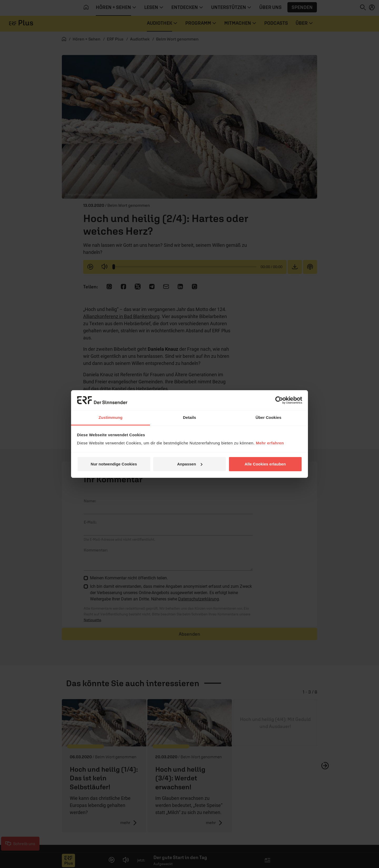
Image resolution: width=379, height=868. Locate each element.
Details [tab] (189, 417)
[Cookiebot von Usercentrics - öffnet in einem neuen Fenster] (279, 400)
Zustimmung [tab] (111, 417)
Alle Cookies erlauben (265, 464)
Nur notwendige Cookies (114, 464)
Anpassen (190, 464)
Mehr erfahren (270, 443)
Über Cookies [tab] (268, 417)
